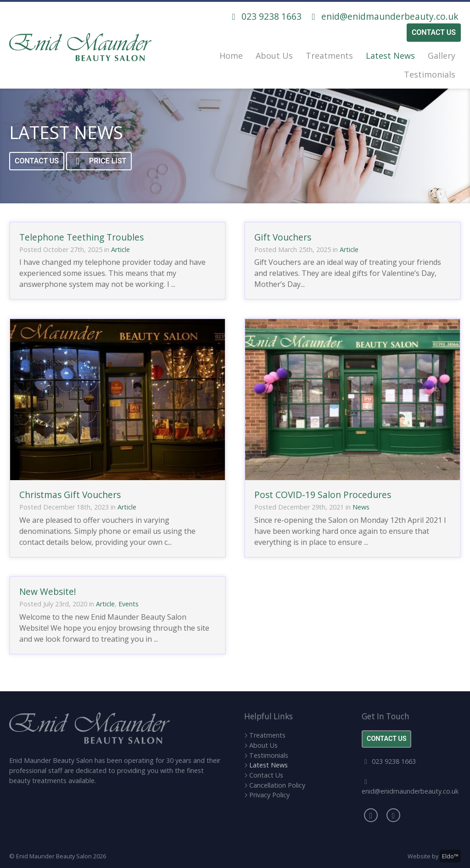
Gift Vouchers (283, 237)
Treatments (329, 56)
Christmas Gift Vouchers (70, 495)
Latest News (390, 56)
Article (120, 249)
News (361, 507)
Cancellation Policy (277, 785)
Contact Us (434, 32)
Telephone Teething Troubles (81, 237)
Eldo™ (450, 856)
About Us (274, 56)
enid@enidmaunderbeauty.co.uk (383, 16)
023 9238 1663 (265, 16)
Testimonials (430, 74)
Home (231, 56)
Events (129, 604)
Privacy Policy (269, 795)
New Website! (48, 591)
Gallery (442, 56)
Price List (99, 161)
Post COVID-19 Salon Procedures (323, 495)
